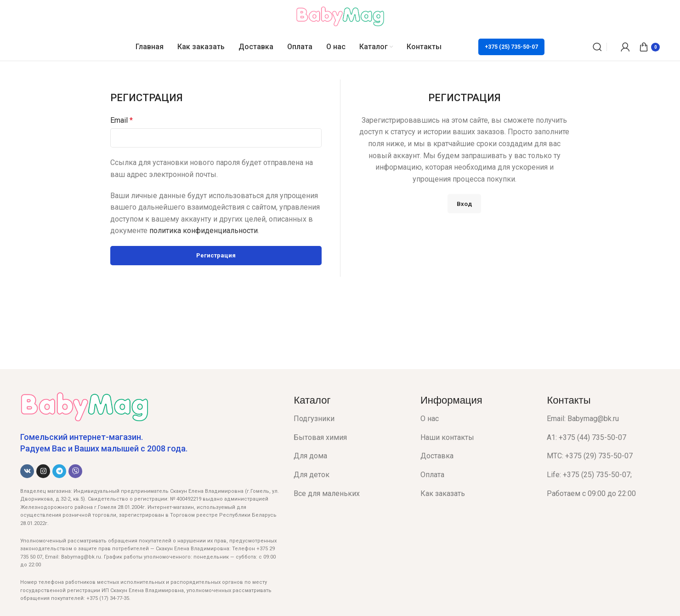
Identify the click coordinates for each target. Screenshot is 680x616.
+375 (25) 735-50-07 (511, 47)
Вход (464, 204)
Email (122, 120)
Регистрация (216, 255)
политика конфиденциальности (204, 231)
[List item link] (350, 419)
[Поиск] (597, 47)
